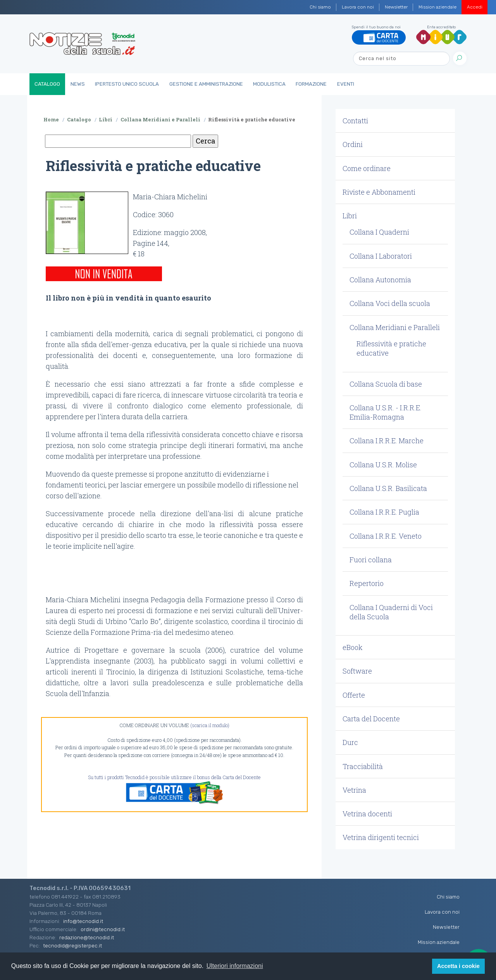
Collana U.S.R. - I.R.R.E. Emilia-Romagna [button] (386, 412)
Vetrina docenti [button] (367, 814)
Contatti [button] (355, 121)
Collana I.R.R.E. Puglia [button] (384, 512)
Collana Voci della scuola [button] (390, 303)
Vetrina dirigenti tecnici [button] (381, 837)
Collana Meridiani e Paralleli (160, 119)
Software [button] (357, 671)
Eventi (346, 84)
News (78, 84)
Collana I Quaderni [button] (379, 232)
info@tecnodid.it (83, 921)
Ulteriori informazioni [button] (235, 966)
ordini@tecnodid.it (103, 929)
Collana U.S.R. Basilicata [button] (388, 488)
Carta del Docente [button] (371, 719)
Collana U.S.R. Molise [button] (383, 465)
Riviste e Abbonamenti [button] (379, 192)
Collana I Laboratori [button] (381, 256)
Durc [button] (350, 742)
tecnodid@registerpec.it (72, 945)
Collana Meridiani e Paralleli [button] (395, 327)
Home (51, 119)
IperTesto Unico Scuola (127, 84)
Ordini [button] (353, 144)
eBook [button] (353, 647)
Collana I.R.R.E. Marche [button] (387, 441)
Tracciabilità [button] (363, 766)
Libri (106, 119)
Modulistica (269, 84)
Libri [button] (350, 216)
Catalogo (47, 84)
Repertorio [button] (367, 583)
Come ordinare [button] (367, 168)
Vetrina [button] (354, 790)
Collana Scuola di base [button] (386, 384)
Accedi (475, 7)
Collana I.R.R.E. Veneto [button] (386, 536)
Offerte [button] (354, 695)
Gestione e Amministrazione (206, 84)
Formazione (311, 84)
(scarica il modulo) (210, 725)
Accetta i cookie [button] (458, 966)
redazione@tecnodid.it (87, 937)
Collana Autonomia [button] (380, 280)
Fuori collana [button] (371, 560)
